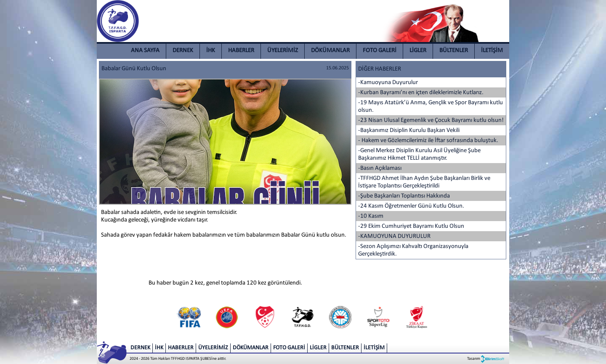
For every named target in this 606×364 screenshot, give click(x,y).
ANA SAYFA (145, 51)
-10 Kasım (371, 216)
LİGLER (418, 51)
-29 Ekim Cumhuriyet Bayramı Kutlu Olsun (411, 226)
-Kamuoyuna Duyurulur (388, 83)
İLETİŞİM (492, 51)
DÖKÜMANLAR (330, 51)
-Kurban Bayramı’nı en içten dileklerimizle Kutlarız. (421, 93)
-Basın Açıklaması (380, 168)
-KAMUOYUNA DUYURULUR (394, 236)
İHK (211, 51)
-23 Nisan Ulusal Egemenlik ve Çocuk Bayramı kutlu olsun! (431, 120)
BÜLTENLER (454, 51)
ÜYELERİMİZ (283, 51)
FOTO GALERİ (380, 51)
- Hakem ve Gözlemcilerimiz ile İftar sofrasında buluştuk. (428, 141)
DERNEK (183, 51)
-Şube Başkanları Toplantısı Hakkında (404, 196)
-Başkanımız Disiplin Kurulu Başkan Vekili (409, 131)
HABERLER (241, 51)
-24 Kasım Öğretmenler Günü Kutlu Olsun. (411, 206)
